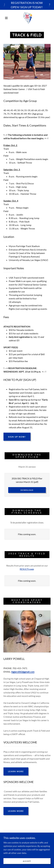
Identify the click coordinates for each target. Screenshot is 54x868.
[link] (28, 18)
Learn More (16, 771)
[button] (6, 18)
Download (27, 490)
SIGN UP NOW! (17, 437)
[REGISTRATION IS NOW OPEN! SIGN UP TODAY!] (27, 5)
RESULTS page (27, 569)
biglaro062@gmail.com (23, 672)
